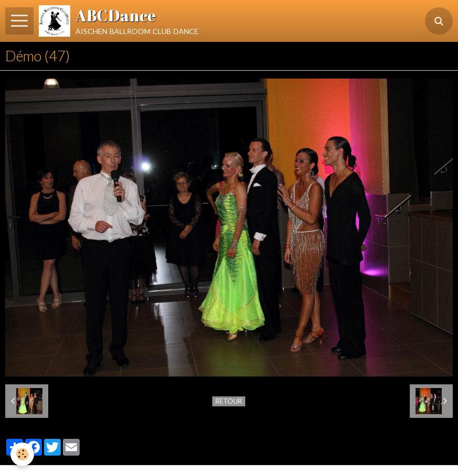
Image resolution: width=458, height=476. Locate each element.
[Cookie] (22, 454)
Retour (229, 401)
